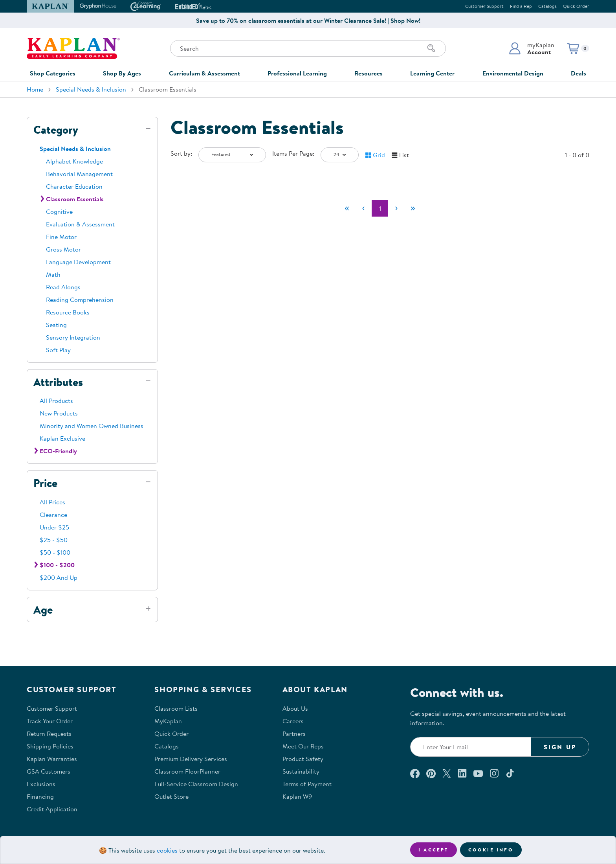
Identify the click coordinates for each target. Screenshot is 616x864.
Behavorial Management (79, 174)
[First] (347, 208)
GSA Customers (49, 771)
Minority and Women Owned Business (92, 426)
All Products (56, 401)
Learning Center (432, 73)
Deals (578, 73)
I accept (434, 850)
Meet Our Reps (303, 746)
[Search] (431, 48)
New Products (59, 413)
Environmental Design (513, 73)
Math (53, 274)
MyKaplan (168, 721)
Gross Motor (63, 249)
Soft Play (58, 350)
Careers (293, 721)
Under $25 (54, 527)
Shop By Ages (122, 73)
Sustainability (301, 771)
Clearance (53, 515)
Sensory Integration (73, 337)
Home (35, 89)
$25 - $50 (54, 540)
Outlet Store (171, 796)
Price (45, 483)
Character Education (74, 186)
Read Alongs (63, 287)
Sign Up (560, 747)
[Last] (413, 208)
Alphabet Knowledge (74, 161)
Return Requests (49, 733)
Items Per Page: (293, 153)
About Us (295, 708)
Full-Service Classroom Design (196, 784)
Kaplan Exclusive (62, 438)
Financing (40, 796)
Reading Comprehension (80, 300)
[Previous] (363, 208)
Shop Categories (53, 73)
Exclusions (41, 784)
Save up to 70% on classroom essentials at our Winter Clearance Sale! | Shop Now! (308, 20)
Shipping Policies (50, 746)
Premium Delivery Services (191, 759)
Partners (294, 733)
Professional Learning (297, 73)
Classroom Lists (176, 708)
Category (56, 130)
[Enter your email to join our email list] (471, 747)
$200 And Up (59, 577)
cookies (167, 850)
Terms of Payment (307, 784)
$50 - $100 (55, 552)
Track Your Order (50, 721)
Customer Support (484, 6)
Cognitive (59, 211)
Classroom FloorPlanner (187, 771)
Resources (368, 73)
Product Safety (303, 759)
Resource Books (68, 312)
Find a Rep (521, 6)
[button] (531, 48)
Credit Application (52, 809)
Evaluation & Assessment (80, 224)
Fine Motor (61, 237)
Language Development (78, 262)
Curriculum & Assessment (204, 73)
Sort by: (181, 153)
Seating (56, 325)
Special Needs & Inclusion (91, 89)
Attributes (58, 382)
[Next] (396, 208)
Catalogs (547, 6)
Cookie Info (491, 850)
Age (43, 610)
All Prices (52, 502)
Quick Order (576, 6)
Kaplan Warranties (52, 759)
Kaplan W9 (297, 796)
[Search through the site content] (308, 48)
